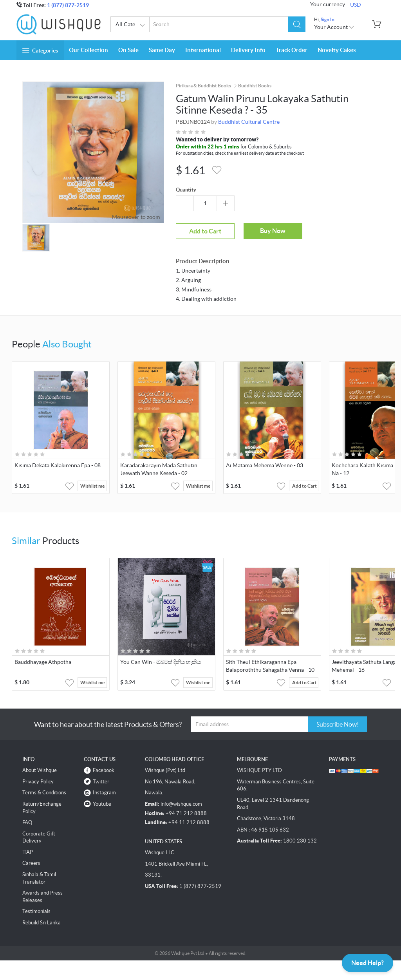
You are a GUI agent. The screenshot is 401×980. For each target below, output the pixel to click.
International (203, 50)
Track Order (292, 50)
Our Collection (89, 50)
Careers (31, 863)
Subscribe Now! (338, 724)
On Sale (128, 50)
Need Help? (368, 963)
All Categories (133, 25)
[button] (297, 24)
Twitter (101, 782)
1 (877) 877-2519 (68, 5)
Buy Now (273, 231)
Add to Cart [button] (304, 486)
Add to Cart (205, 231)
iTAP (28, 852)
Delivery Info (248, 50)
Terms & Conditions (44, 793)
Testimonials (36, 911)
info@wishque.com (181, 804)
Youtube (102, 804)
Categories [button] (40, 51)
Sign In (328, 19)
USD (356, 5)
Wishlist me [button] (92, 486)
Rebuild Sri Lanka (42, 923)
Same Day (162, 50)
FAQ (27, 822)
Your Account (334, 27)
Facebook (104, 770)
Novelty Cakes (337, 50)
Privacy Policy (38, 782)
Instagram (104, 793)
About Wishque (40, 770)
